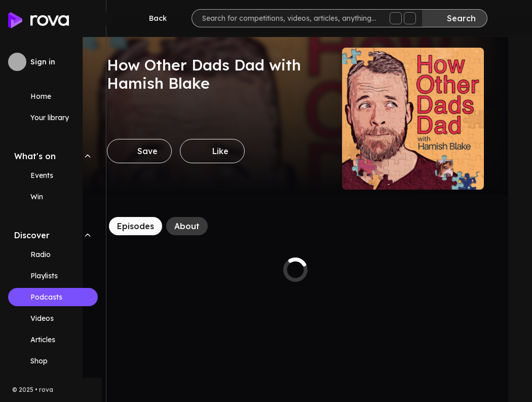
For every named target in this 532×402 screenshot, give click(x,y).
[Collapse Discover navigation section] (88, 235)
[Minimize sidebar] (106, 19)
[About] (211, 226)
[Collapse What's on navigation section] (88, 156)
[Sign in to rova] (53, 62)
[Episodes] (159, 226)
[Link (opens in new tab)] (53, 361)
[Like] (236, 151)
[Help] (508, 18)
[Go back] (151, 18)
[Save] (163, 151)
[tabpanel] (319, 270)
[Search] (454, 18)
